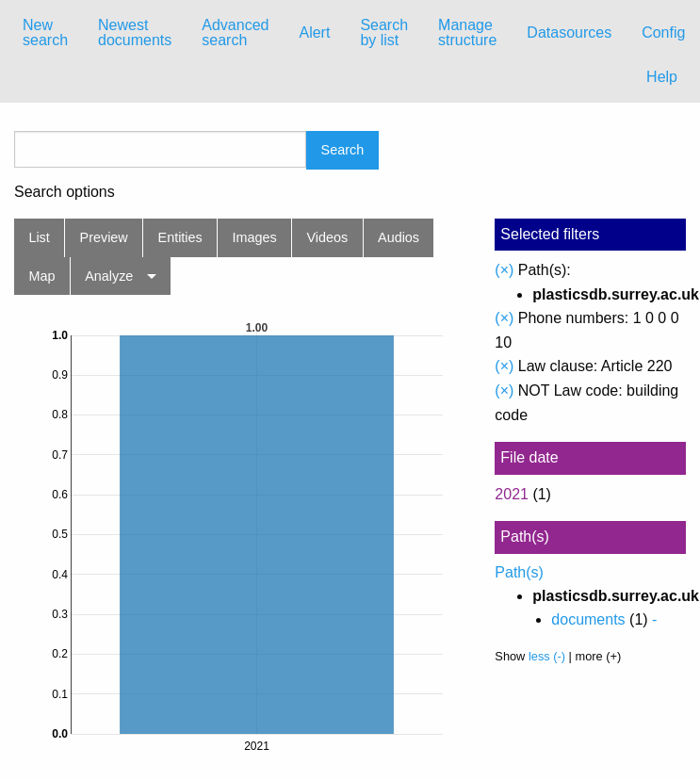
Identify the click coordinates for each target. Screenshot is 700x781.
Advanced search (235, 33)
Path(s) (519, 572)
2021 (512, 494)
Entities (180, 237)
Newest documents (135, 33)
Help (662, 77)
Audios (399, 237)
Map (41, 276)
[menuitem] (45, 33)
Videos (328, 237)
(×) (504, 270)
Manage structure (467, 33)
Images (255, 237)
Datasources (569, 33)
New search (45, 33)
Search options (65, 192)
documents (588, 619)
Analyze (109, 276)
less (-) (547, 656)
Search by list (384, 33)
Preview (104, 237)
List (39, 237)
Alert (314, 33)
